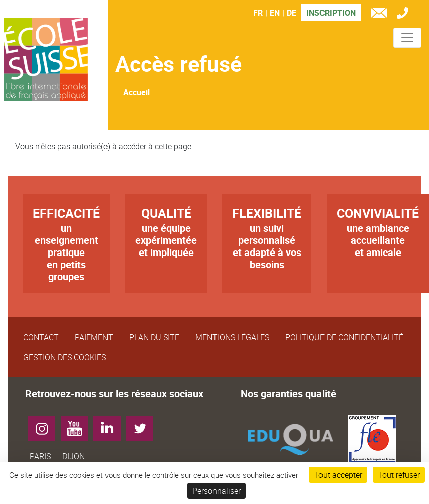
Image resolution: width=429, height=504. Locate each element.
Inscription (331, 13)
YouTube (78, 425)
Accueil (136, 92)
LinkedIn (111, 425)
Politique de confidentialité (344, 337)
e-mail (381, 14)
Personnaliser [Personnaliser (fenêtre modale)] (217, 491)
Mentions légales (232, 337)
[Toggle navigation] (407, 38)
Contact (41, 337)
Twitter (143, 425)
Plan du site (154, 337)
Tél (405, 14)
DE (292, 13)
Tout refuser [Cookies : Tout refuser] (399, 475)
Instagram (45, 425)
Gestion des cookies (65, 357)
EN (275, 13)
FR (258, 13)
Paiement (94, 337)
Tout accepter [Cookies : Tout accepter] (338, 475)
